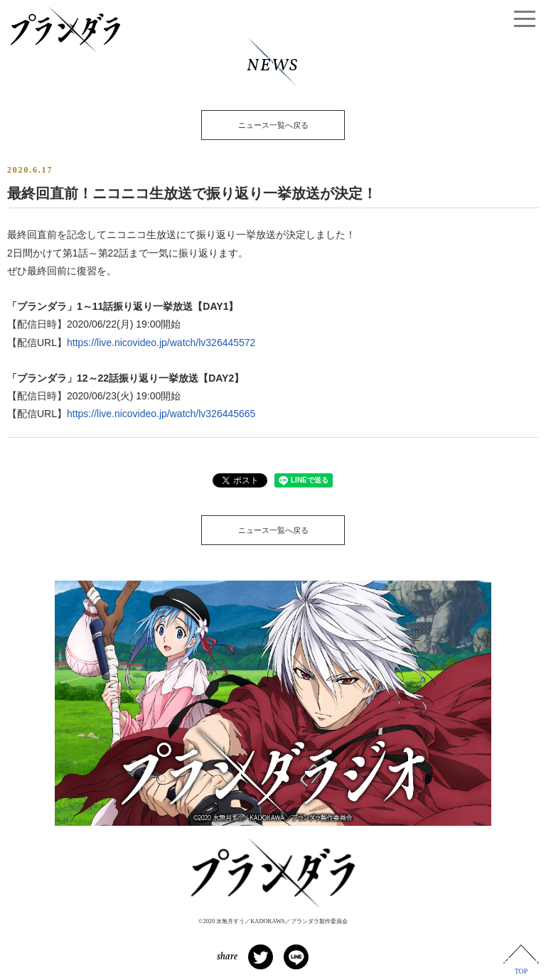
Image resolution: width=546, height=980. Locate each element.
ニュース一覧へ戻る (273, 125)
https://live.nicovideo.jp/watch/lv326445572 (161, 343)
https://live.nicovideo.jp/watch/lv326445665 (161, 414)
